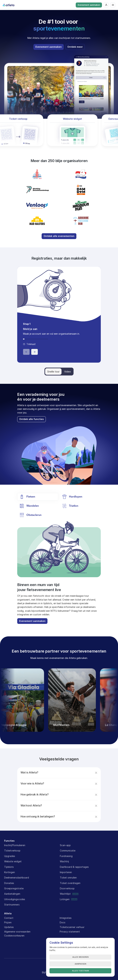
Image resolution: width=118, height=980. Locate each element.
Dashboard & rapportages (74, 867)
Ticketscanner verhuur (72, 927)
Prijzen (8, 922)
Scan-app (65, 845)
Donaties (9, 883)
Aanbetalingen (12, 894)
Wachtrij (64, 861)
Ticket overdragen (70, 883)
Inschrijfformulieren (15, 845)
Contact (9, 918)
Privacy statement (70, 932)
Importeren (66, 872)
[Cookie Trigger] (14, 936)
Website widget (13, 861)
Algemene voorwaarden (17, 932)
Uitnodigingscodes (15, 899)
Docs (63, 922)
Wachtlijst (65, 894)
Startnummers (12, 905)
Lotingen (65, 899)
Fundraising (66, 856)
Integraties (66, 918)
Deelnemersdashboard (17, 878)
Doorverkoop (67, 888)
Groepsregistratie (14, 888)
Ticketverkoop (12, 851)
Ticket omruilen (68, 878)
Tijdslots (9, 867)
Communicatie (68, 851)
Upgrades (10, 856)
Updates (9, 927)
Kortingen (10, 872)
